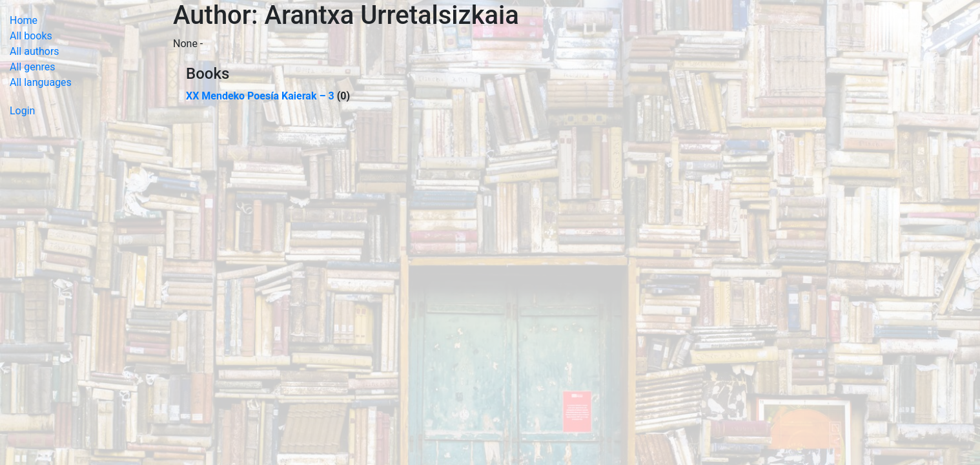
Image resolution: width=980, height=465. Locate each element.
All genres (33, 67)
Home (24, 20)
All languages (41, 82)
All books (31, 36)
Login (22, 111)
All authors (35, 51)
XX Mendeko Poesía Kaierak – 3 (260, 96)
